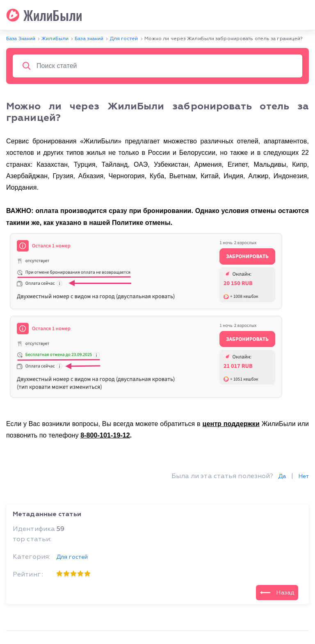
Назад (277, 592)
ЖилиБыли (44, 15)
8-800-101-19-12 (105, 435)
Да (282, 476)
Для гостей (72, 557)
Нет (304, 476)
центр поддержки (231, 424)
